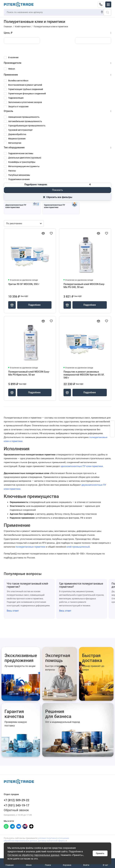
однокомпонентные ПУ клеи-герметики (82, 466)
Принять (100, 853)
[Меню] (108, 4)
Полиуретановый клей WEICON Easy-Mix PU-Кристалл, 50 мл (29, 373)
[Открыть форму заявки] (112, 429)
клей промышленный (78, 547)
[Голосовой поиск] (102, 12)
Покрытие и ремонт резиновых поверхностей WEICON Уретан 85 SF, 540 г (84, 375)
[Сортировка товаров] (24, 223)
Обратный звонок (16, 810)
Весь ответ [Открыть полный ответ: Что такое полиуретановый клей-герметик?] (13, 611)
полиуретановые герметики (30, 547)
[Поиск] (108, 12)
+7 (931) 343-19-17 (16, 805)
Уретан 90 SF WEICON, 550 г (24, 284)
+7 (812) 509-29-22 (16, 800)
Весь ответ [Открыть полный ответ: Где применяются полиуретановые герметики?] (65, 611)
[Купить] (12, 305)
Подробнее (34, 305)
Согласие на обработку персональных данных (33, 855)
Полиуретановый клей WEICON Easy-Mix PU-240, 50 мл (84, 286)
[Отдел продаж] (101, 4)
